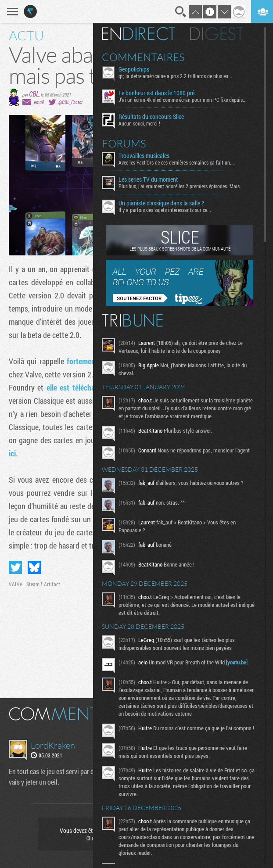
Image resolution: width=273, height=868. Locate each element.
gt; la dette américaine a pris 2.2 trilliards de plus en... (175, 76)
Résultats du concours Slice (151, 117)
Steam (33, 584)
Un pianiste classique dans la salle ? (161, 203)
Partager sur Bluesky (34, 567)
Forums (124, 143)
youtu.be (237, 662)
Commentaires (143, 57)
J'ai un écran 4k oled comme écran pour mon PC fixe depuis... (183, 100)
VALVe (15, 584)
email (39, 102)
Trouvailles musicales (144, 156)
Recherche (181, 12)
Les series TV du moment (148, 179)
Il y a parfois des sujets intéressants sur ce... (165, 210)
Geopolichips (134, 69)
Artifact (52, 584)
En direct (138, 34)
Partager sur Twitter (15, 567)
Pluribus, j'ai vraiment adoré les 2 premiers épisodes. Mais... (181, 186)
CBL (34, 94)
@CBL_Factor (70, 102)
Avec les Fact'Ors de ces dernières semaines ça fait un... (176, 162)
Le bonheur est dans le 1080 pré (156, 93)
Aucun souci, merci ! (139, 123)
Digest (217, 34)
